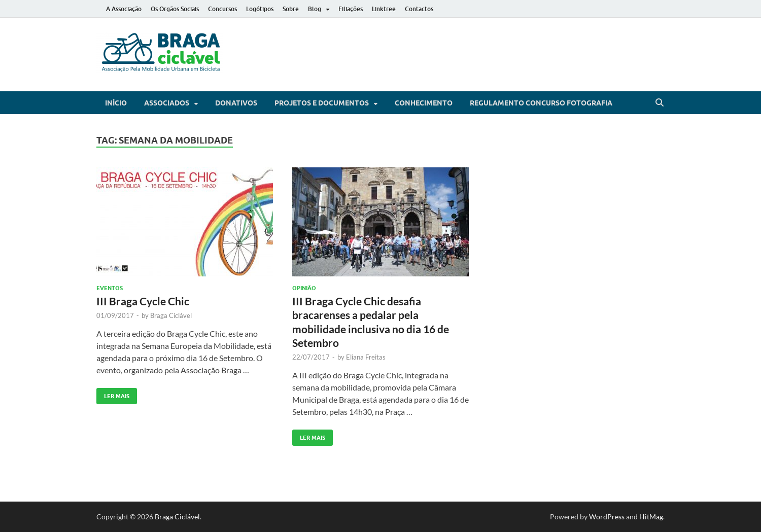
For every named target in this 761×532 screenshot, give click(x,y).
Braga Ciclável (171, 315)
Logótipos (260, 9)
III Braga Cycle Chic (143, 301)
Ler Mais (113, 394)
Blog (315, 9)
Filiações (351, 9)
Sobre (291, 9)
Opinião (304, 288)
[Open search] (660, 103)
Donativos (236, 103)
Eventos (110, 288)
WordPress (607, 517)
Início (116, 103)
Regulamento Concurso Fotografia (541, 103)
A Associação (124, 9)
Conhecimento (424, 103)
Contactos (419, 9)
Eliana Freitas (366, 357)
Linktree (384, 9)
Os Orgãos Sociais (175, 9)
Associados (167, 103)
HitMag (651, 517)
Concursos (222, 9)
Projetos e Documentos (322, 103)
